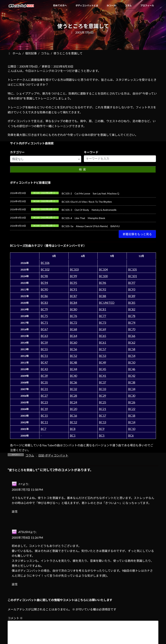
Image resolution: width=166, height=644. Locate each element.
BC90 (44, 289)
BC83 (44, 303)
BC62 (132, 342)
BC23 (44, 402)
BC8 (73, 429)
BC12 (73, 422)
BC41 (102, 376)
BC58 (132, 349)
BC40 (73, 376)
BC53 (102, 356)
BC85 (132, 303)
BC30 (132, 396)
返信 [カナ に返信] (15, 511)
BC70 (132, 329)
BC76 (73, 316)
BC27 (44, 396)
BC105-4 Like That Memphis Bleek (83, 218)
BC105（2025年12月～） (45, 193)
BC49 (102, 362)
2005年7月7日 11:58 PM (27, 490)
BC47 (44, 362)
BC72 (73, 323)
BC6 (131, 435)
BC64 (73, 336)
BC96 (102, 283)
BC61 (102, 342)
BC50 (132, 362)
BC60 (73, 342)
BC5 (102, 435)
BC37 (102, 382)
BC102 (45, 269)
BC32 (73, 389)
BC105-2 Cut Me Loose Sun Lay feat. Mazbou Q (90, 193)
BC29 (102, 396)
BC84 (73, 303)
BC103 (74, 269)
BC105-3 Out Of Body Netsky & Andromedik (89, 210)
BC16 (73, 416)
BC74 (132, 323)
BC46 (132, 369)
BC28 (73, 396)
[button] (137, 234)
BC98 (44, 276)
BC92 (102, 289)
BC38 (132, 382)
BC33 (102, 389)
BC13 (102, 422)
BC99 (73, 276)
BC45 (102, 369)
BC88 (102, 296)
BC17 (102, 416)
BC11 (44, 422)
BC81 (102, 309)
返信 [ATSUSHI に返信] (15, 584)
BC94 (44, 283)
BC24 (73, 402)
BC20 (73, 409)
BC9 (102, 429)
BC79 (44, 309)
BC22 (132, 409)
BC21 (102, 409)
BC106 (45, 263)
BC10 (132, 429)
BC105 (132, 269)
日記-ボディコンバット (53, 455)
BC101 (132, 276)
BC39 (44, 376)
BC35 (44, 382)
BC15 (44, 416)
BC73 (102, 323)
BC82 (132, 309)
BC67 (44, 329)
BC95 (73, 283)
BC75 (44, 316)
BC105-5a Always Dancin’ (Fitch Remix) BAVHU (91, 226)
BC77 (102, 316)
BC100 (103, 276)
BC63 (44, 336)
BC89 (132, 296)
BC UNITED (107, 303)
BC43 (44, 369)
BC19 (44, 409)
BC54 (132, 356)
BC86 (44, 296)
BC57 (102, 349)
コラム (30, 455)
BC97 (132, 283)
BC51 (44, 356)
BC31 (44, 389)
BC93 (132, 289)
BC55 (44, 349)
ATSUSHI (24, 532)
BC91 (73, 289)
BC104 (103, 269)
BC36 (73, 382)
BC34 (132, 389)
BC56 (73, 349)
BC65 (102, 336)
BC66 (132, 336)
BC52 (73, 356)
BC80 (73, 309)
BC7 (43, 429)
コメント (15, 618)
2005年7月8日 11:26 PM (27, 538)
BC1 (73, 435)
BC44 (73, 369)
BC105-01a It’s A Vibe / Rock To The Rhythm (87, 202)
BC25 (102, 402)
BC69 (102, 329)
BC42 (132, 376)
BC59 (44, 342)
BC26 (132, 402)
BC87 (73, 296)
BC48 (73, 362)
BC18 (132, 416)
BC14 (132, 422)
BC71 (44, 323)
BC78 (132, 316)
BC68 (73, 329)
